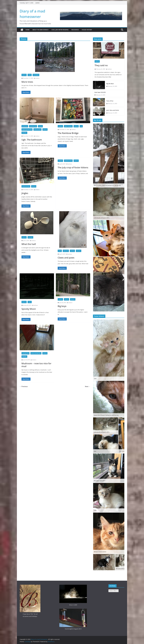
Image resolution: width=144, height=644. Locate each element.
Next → (88, 386)
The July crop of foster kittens (73, 167)
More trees (27, 82)
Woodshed (36, 75)
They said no (101, 65)
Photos (24, 75)
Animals (60, 126)
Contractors (33, 126)
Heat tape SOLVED (100, 92)
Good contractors (27, 129)
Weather (30, 237)
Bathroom (25, 126)
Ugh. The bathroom (32, 140)
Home (28, 30)
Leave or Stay (37, 129)
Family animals (68, 126)
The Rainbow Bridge (68, 133)
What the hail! (29, 244)
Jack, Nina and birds (113, 110)
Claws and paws (66, 258)
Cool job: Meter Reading (60, 30)
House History (87, 30)
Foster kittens (26, 186)
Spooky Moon (29, 309)
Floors (40, 126)
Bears (60, 251)
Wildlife (79, 251)
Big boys (62, 306)
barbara (37, 78)
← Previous (24, 386)
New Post (66, 251)
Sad (81, 126)
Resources (75, 30)
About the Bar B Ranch (40, 30)
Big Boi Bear (110, 84)
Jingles (25, 193)
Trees (30, 75)
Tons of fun (110, 101)
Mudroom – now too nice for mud (36, 365)
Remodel (24, 133)
